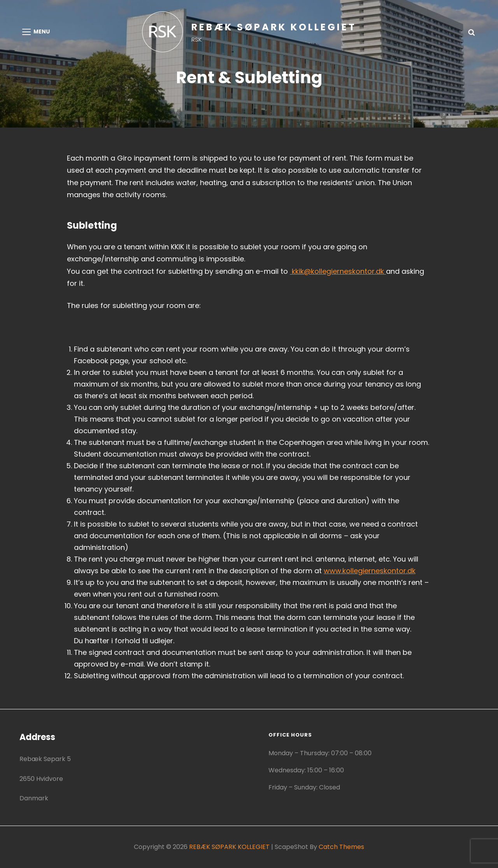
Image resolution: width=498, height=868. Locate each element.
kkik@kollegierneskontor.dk (338, 271)
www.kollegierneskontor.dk (370, 571)
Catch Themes (341, 847)
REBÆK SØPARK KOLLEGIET (274, 27)
